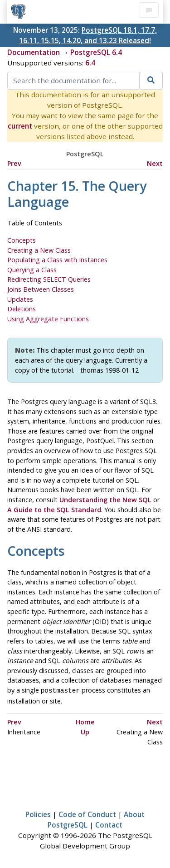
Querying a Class (32, 270)
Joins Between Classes (41, 289)
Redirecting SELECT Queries (49, 279)
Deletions (22, 309)
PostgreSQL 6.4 (96, 52)
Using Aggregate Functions (48, 319)
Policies (38, 813)
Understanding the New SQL (105, 500)
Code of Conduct (87, 813)
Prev (14, 163)
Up (85, 731)
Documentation (34, 52)
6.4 (90, 63)
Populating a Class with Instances (57, 260)
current (20, 126)
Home (85, 721)
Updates (20, 299)
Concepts (22, 240)
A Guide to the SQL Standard (54, 510)
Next (155, 163)
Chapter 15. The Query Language (77, 194)
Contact (109, 824)
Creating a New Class (39, 250)
